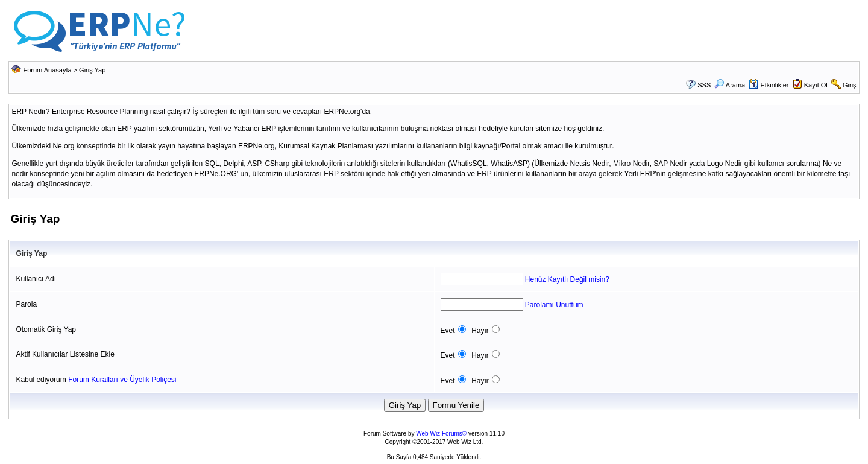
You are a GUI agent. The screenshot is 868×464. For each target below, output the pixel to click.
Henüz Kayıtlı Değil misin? (567, 279)
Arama (730, 85)
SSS (704, 85)
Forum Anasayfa (47, 70)
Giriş (850, 85)
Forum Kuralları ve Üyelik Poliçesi (122, 380)
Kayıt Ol (816, 85)
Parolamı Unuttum (554, 305)
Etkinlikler (769, 85)
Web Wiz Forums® (441, 434)
